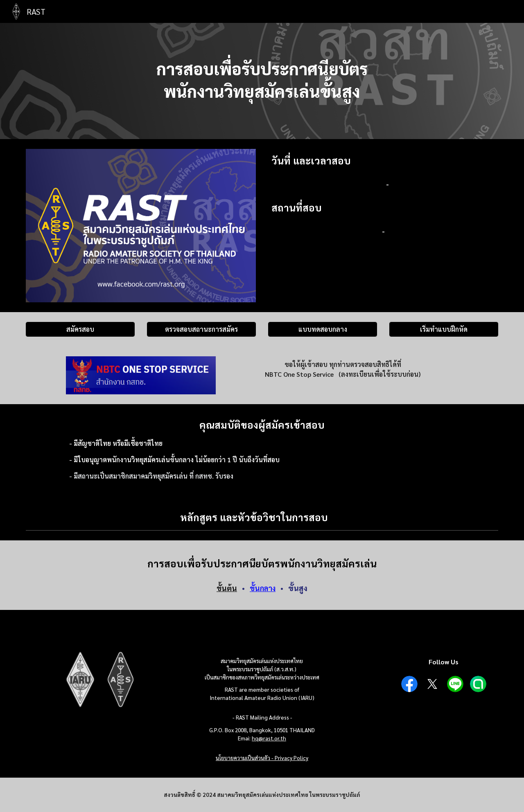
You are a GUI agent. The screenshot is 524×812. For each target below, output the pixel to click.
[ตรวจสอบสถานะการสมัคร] (201, 329)
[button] (488, 517)
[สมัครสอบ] (80, 329)
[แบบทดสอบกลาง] (323, 329)
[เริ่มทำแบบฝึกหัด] (444, 329)
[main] (262, 81)
